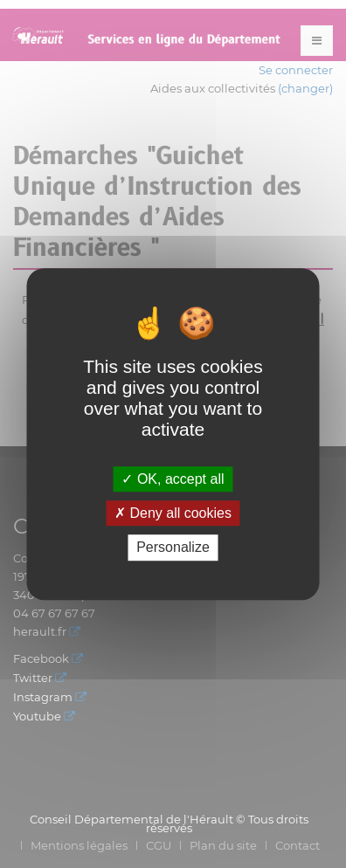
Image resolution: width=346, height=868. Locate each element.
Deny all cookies (173, 513)
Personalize (173, 548)
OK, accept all (173, 479)
